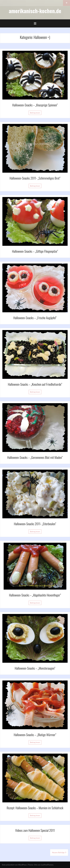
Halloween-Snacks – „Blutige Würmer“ (35, 735)
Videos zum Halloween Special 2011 (35, 830)
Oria (36, 865)
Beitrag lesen (35, 113)
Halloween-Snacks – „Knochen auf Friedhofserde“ (35, 384)
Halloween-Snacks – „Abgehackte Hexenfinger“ (35, 595)
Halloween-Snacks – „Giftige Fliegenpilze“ (35, 251)
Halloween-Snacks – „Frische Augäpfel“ (35, 318)
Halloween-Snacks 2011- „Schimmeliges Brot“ (35, 178)
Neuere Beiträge (58, 852)
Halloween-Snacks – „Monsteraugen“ (35, 668)
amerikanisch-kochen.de (35, 11)
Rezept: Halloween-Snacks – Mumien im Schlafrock (35, 808)
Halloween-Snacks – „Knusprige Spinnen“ (35, 105)
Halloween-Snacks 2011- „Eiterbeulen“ (35, 524)
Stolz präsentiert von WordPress (14, 865)
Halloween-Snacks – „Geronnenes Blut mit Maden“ (35, 457)
